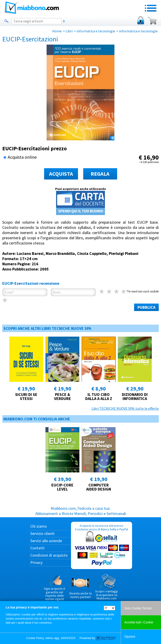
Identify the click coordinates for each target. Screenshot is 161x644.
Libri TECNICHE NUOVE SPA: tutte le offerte (125, 408)
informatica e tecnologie (96, 31)
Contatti (37, 548)
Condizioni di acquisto (49, 555)
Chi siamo (39, 526)
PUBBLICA (146, 307)
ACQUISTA (61, 174)
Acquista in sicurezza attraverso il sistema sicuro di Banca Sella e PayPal (102, 545)
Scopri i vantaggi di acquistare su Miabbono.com (107, 587)
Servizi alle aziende (46, 541)
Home (57, 31)
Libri (69, 31)
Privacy (36, 562)
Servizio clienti (42, 533)
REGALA (100, 174)
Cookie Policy (35, 638)
